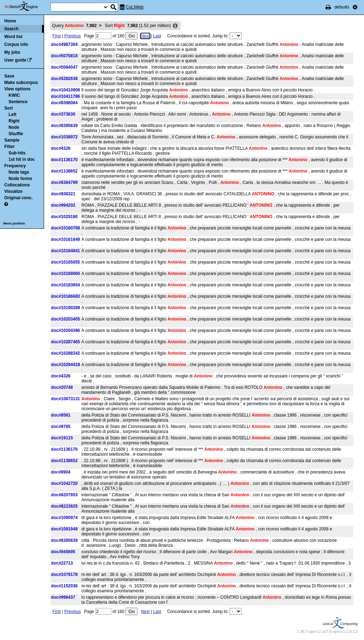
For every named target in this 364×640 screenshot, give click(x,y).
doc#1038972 (65, 137)
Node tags (19, 172)
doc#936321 (63, 194)
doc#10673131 (66, 399)
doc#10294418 (66, 365)
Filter (9, 147)
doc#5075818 (65, 56)
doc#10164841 (66, 251)
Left (12, 115)
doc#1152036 (65, 586)
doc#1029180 (65, 217)
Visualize (13, 191)
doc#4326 (61, 148)
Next (145, 36)
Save (9, 76)
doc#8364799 (65, 183)
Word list (13, 37)
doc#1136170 (65, 160)
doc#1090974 (65, 518)
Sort (9, 108)
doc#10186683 (66, 296)
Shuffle (16, 134)
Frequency (15, 166)
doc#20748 (62, 387)
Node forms (20, 179)
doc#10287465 (66, 342)
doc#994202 (63, 205)
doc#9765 (61, 427)
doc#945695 (63, 552)
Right (14, 121)
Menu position (14, 223)
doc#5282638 (65, 79)
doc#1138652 (65, 171)
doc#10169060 (66, 274)
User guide (15, 60)
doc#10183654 (66, 285)
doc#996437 (63, 597)
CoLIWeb (135, 7)
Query (74, 26)
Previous (73, 36)
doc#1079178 (65, 575)
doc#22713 (62, 563)
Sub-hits (17, 153)
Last (157, 36)
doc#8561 (61, 415)
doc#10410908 (66, 90)
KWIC (14, 95)
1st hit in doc (22, 159)
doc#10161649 (66, 239)
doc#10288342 (66, 353)
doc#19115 (62, 438)
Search (11, 29)
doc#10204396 (66, 330)
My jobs (12, 52)
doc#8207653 (65, 495)
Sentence (18, 102)
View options (17, 89)
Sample (12, 140)
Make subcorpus (21, 83)
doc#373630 (63, 114)
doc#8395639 (65, 126)
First (57, 36)
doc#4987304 (65, 44)
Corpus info (16, 44)
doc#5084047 (65, 67)
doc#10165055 (66, 262)
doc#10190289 (66, 308)
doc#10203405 (66, 319)
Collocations (17, 185)
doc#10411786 (66, 96)
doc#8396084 (65, 103)
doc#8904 (61, 472)
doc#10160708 (66, 228)
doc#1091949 (65, 529)
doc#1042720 (65, 483)
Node (14, 127)
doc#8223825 (65, 506)
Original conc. (18, 198)
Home (10, 21)
